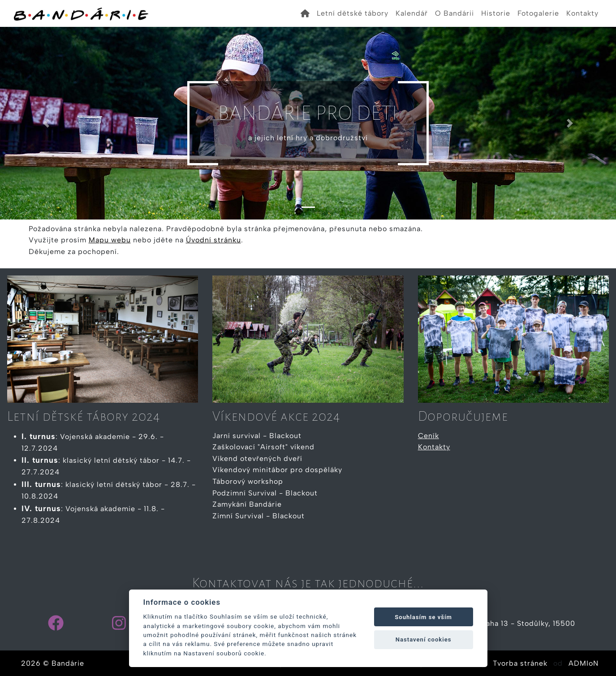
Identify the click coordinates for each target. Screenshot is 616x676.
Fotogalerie (538, 13)
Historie (496, 13)
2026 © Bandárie (53, 663)
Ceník (429, 436)
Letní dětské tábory (353, 13)
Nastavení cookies (424, 639)
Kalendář (412, 13)
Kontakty (582, 13)
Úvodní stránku (213, 240)
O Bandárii (454, 13)
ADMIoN (584, 663)
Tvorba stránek (520, 663)
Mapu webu (110, 240)
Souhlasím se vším (423, 617)
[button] (46, 123)
